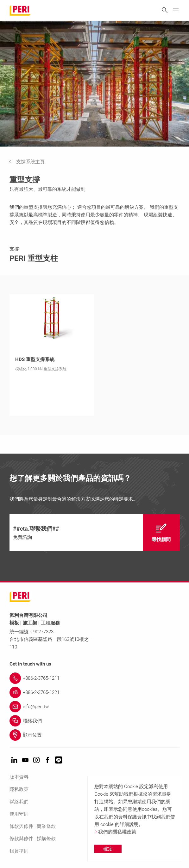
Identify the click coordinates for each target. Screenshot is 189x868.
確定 (108, 849)
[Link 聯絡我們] (94, 721)
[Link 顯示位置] (94, 735)
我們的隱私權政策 (115, 832)
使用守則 (19, 814)
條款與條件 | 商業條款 (33, 826)
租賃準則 (19, 851)
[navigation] (31, 162)
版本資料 (19, 777)
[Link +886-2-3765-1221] (94, 692)
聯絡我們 (19, 802)
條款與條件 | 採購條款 (33, 839)
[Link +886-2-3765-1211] (94, 678)
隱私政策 (19, 789)
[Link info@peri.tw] (94, 707)
